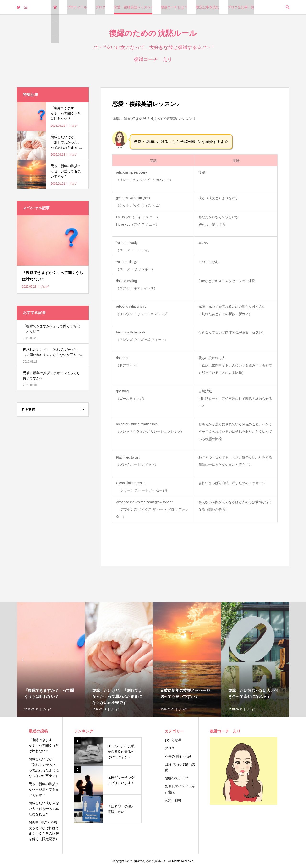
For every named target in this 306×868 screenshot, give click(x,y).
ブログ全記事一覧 (241, 7)
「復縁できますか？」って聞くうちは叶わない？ (44, 745)
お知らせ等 (173, 740)
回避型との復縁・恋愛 (180, 767)
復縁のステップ (176, 778)
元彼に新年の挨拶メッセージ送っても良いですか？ (44, 789)
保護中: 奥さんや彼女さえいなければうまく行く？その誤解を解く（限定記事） (44, 831)
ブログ (100, 7)
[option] (51, 660)
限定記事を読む (208, 7)
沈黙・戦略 (173, 800)
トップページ (55, 22)
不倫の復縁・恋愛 (178, 756)
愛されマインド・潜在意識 (180, 789)
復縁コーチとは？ (174, 7)
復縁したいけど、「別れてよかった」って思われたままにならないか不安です (44, 767)
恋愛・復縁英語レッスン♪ (133, 7)
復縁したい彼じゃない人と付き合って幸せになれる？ (44, 808)
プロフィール (77, 7)
